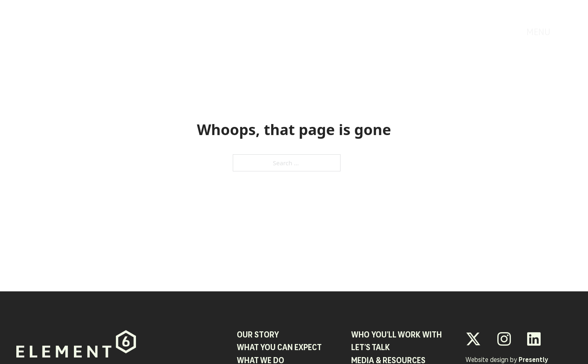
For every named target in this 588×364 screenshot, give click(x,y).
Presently (533, 360)
